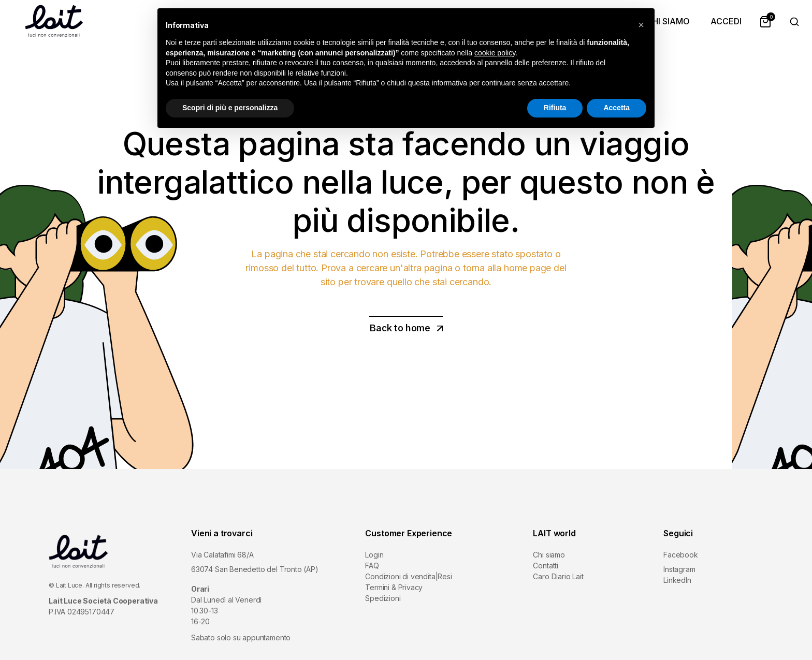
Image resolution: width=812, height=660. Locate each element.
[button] (641, 25)
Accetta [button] (617, 108)
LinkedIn (677, 580)
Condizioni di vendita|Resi (408, 576)
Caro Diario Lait (558, 576)
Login (374, 555)
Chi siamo (549, 555)
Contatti (546, 566)
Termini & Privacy (394, 587)
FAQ (372, 566)
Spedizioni (383, 598)
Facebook (681, 555)
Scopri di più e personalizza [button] (230, 108)
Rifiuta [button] (555, 108)
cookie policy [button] (495, 53)
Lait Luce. (70, 585)
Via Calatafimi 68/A (222, 555)
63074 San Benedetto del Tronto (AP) (255, 569)
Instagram (679, 569)
